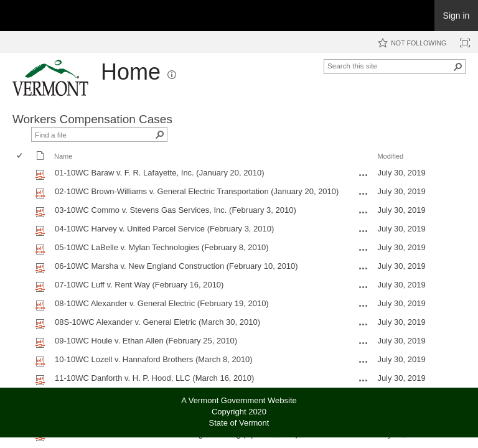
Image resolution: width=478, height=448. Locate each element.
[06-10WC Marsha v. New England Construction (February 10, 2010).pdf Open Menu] (363, 268)
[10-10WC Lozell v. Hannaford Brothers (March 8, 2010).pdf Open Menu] (363, 362)
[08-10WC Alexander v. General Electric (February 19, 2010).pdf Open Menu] (363, 306)
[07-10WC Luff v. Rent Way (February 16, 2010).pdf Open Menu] (363, 287)
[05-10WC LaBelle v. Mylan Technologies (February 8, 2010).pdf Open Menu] (363, 250)
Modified (390, 156)
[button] (172, 75)
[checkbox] (20, 156)
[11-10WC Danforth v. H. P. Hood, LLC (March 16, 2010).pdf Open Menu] (363, 380)
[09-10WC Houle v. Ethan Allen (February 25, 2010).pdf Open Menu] (363, 343)
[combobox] (390, 65)
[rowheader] (22, 174)
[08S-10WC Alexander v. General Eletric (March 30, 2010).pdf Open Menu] (363, 324)
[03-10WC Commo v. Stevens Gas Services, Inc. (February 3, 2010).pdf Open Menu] (363, 212)
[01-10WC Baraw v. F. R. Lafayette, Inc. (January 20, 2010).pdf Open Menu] (363, 175)
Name (63, 156)
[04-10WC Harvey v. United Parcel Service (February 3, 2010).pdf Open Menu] (363, 231)
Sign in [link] (457, 16)
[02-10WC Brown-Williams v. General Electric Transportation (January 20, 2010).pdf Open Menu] (363, 194)
